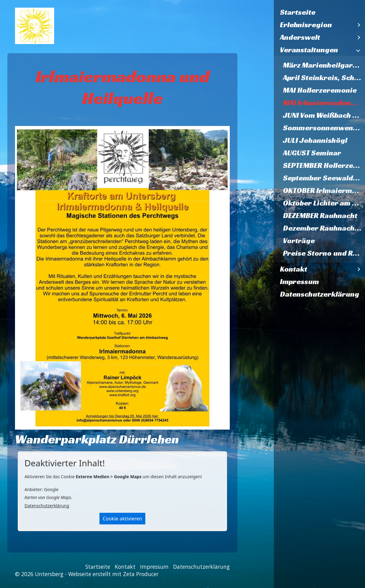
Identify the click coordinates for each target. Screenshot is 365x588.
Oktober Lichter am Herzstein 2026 (324, 203)
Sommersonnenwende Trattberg (324, 128)
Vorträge (299, 241)
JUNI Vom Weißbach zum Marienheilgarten (324, 115)
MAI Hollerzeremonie (320, 90)
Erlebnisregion (306, 25)
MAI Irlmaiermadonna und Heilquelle (324, 103)
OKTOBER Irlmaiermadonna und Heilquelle (324, 190)
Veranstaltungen (309, 50)
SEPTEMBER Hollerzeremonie (324, 165)
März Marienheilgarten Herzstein (324, 65)
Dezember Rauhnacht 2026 (324, 228)
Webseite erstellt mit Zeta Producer (113, 574)
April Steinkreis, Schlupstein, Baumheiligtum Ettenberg (324, 78)
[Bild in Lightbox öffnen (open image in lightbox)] (122, 278)
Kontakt (294, 269)
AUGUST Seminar (312, 153)
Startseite (298, 12)
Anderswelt (300, 37)
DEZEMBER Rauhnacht (320, 216)
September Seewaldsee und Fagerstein (324, 178)
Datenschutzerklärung (320, 294)
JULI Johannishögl (315, 140)
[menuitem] (319, 12)
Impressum (300, 282)
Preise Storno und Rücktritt (324, 253)
